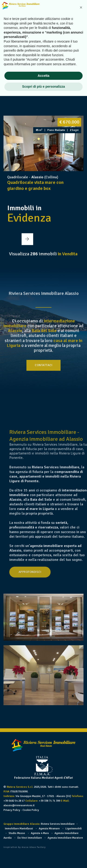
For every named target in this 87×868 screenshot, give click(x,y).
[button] (40, 86)
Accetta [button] (43, 848)
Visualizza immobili (43, 254)
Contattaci (43, 365)
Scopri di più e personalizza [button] (43, 859)
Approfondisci (43, 572)
